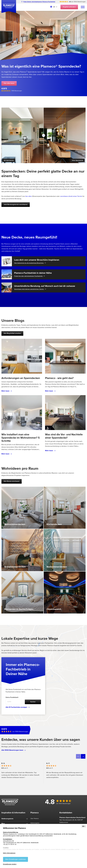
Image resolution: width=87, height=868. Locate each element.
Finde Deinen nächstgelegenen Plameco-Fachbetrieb (38, 2)
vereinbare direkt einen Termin (71, 196)
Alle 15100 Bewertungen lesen (14, 750)
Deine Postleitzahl (12, 697)
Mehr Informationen (9, 853)
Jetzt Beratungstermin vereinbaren (16, 205)
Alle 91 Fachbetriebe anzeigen (18, 707)
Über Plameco (35, 819)
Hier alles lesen (9, 83)
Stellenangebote (7, 819)
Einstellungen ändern (10, 864)
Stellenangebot (35, 823)
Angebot (69, 7)
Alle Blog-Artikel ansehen (12, 333)
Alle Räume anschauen (12, 481)
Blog (3, 824)
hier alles (29, 196)
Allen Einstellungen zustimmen (15, 859)
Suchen (33, 702)
